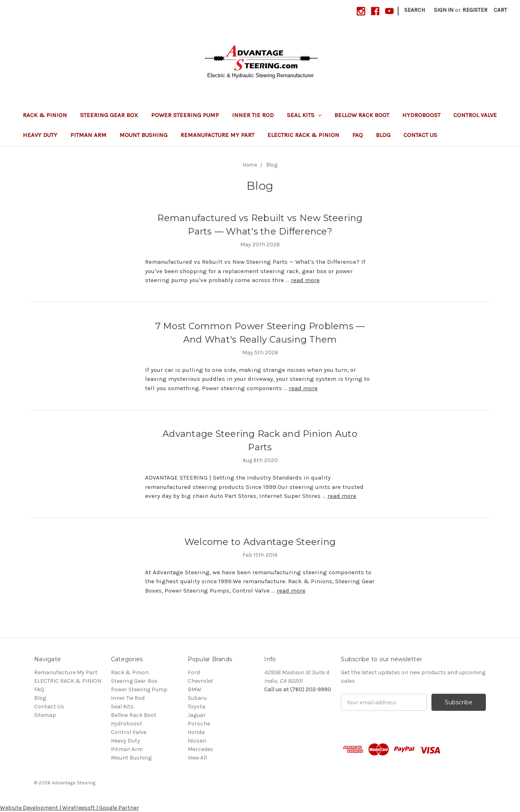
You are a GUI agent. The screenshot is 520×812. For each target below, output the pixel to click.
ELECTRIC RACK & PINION (303, 135)
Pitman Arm (88, 135)
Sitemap (45, 715)
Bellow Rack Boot (362, 115)
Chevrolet (200, 681)
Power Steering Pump (185, 115)
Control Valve (475, 115)
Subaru (197, 698)
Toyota (196, 707)
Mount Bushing (143, 135)
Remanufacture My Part (217, 135)
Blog (383, 135)
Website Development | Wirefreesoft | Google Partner (69, 808)
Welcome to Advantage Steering (260, 542)
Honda (196, 732)
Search (415, 10)
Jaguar (197, 715)
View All (197, 758)
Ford (194, 672)
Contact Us (420, 135)
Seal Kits (304, 115)
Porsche (199, 724)
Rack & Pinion (45, 115)
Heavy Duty (40, 135)
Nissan (197, 741)
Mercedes (200, 749)
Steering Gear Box (109, 115)
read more (305, 280)
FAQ (357, 135)
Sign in (444, 10)
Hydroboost (421, 115)
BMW (195, 689)
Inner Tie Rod (253, 115)
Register (475, 10)
